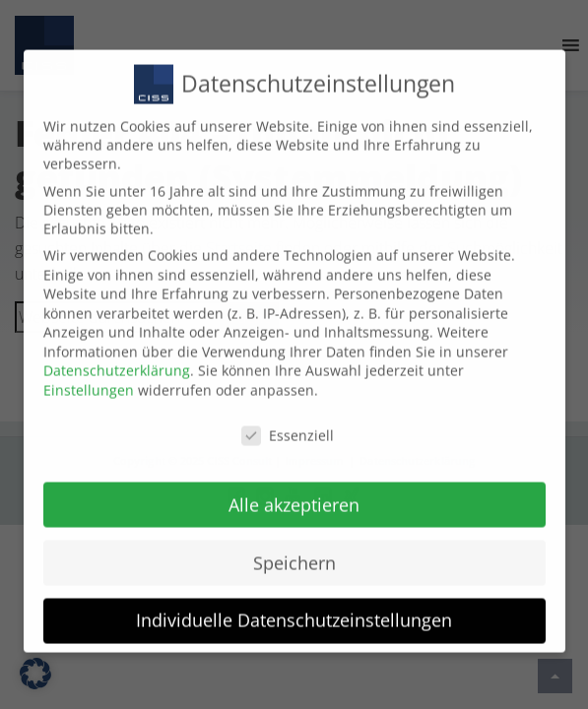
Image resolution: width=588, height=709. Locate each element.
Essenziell (288, 421)
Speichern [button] (294, 548)
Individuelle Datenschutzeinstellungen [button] (294, 607)
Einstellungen (89, 376)
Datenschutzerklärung (117, 357)
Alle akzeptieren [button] (294, 490)
